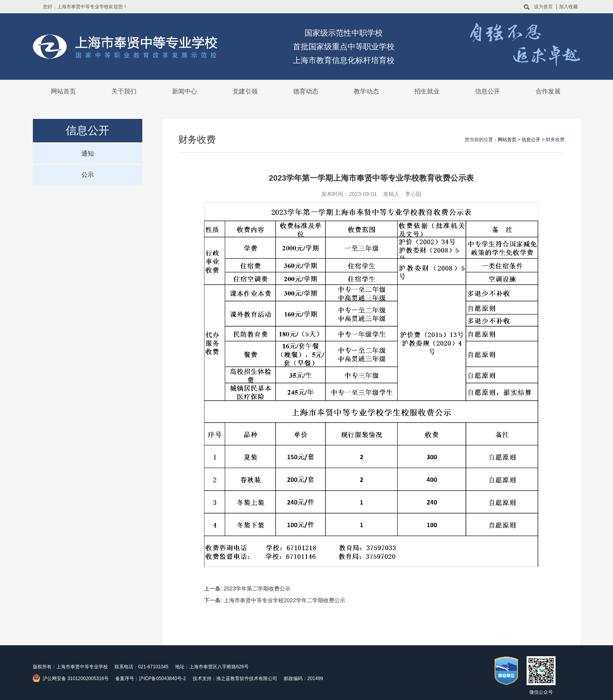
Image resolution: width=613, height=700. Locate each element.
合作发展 (548, 91)
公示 (88, 175)
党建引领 (245, 91)
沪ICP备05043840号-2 (162, 678)
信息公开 (488, 91)
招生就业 (427, 91)
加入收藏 (568, 7)
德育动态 (306, 91)
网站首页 (63, 91)
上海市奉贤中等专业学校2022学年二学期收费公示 (284, 600)
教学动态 (366, 91)
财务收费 (555, 140)
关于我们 (124, 91)
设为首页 (543, 7)
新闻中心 (185, 91)
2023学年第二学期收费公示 (257, 589)
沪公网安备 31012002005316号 (71, 678)
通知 (88, 153)
